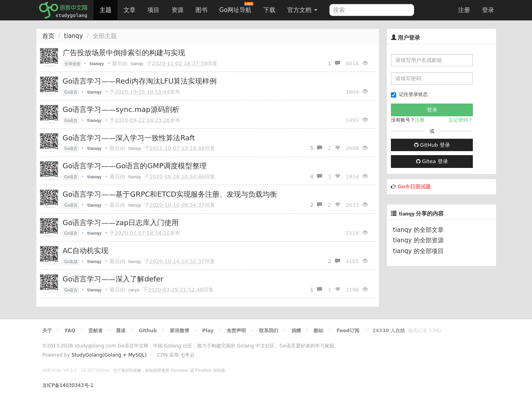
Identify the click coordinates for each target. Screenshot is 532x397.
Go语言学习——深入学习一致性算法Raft (129, 138)
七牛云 (187, 355)
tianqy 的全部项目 (418, 251)
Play (208, 331)
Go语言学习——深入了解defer (113, 279)
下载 (269, 10)
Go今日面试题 (414, 187)
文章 (130, 10)
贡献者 (96, 331)
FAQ (70, 331)
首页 (48, 36)
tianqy (73, 36)
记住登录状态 (409, 95)
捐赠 (296, 331)
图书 (201, 10)
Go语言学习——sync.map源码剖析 (121, 109)
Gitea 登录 (432, 161)
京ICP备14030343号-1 (68, 385)
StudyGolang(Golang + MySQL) (109, 355)
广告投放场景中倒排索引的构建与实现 (124, 53)
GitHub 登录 (432, 145)
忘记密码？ (461, 120)
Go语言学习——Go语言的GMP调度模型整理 (135, 166)
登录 (488, 10)
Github (148, 331)
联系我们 (269, 331)
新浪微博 (179, 331)
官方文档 (302, 10)
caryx (134, 290)
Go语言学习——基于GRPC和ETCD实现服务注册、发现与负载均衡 (170, 194)
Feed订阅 (348, 331)
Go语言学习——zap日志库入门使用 (121, 222)
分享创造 (72, 64)
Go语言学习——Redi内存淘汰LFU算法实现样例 (140, 81)
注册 (464, 10)
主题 (106, 10)
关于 (47, 331)
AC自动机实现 (86, 250)
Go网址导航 (237, 8)
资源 (177, 10)
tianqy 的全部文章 (418, 230)
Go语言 (71, 92)
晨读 (121, 331)
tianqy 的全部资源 (418, 240)
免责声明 (236, 331)
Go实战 (71, 262)
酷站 (319, 331)
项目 (153, 10)
